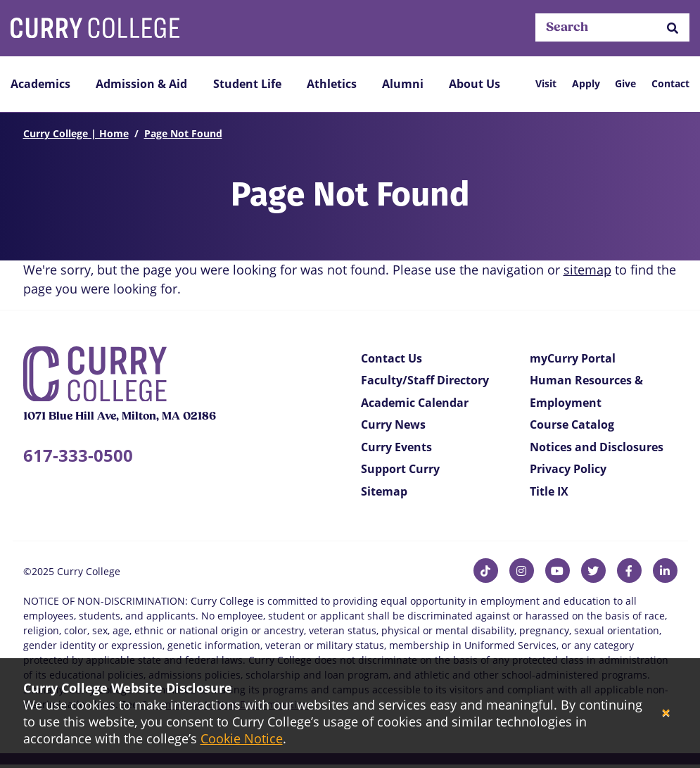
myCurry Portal (573, 358)
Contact (670, 83)
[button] (673, 28)
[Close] (666, 713)
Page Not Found (183, 133)
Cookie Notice (242, 738)
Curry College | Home (76, 133)
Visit (546, 83)
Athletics (332, 84)
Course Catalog (572, 424)
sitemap (587, 270)
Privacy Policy (568, 469)
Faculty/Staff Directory (425, 380)
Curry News (393, 424)
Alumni (403, 84)
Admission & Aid (141, 84)
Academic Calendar (415, 403)
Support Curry (400, 469)
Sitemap (384, 491)
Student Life (247, 84)
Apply (586, 83)
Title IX (549, 491)
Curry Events (396, 447)
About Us (475, 84)
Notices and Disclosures (597, 447)
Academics (40, 84)
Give (625, 83)
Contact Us (392, 358)
